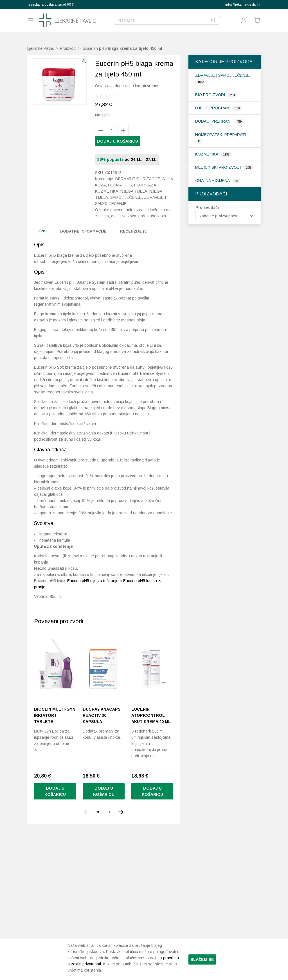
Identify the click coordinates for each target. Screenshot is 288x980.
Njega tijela (134, 191)
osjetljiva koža (124, 216)
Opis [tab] (42, 231)
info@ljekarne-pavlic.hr (243, 4)
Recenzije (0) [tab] (134, 231)
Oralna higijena (213, 181)
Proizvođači (207, 208)
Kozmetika (207, 154)
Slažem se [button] (202, 959)
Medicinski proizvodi (219, 167)
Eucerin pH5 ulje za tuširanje (93, 637)
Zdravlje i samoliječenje (222, 75)
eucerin (117, 210)
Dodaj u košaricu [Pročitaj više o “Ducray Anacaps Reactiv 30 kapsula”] (104, 848)
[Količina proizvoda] (112, 130)
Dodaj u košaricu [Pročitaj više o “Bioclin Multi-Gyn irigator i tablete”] (55, 848)
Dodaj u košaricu (118, 141)
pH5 (142, 216)
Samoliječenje (126, 197)
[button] (84, 61)
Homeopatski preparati (221, 135)
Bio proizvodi (211, 95)
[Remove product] (123, 130)
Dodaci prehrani (214, 121)
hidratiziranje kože (142, 210)
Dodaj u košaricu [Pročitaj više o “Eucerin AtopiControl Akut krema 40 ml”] (152, 848)
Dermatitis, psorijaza (132, 185)
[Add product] (101, 130)
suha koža (157, 216)
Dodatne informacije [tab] (83, 231)
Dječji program (213, 108)
